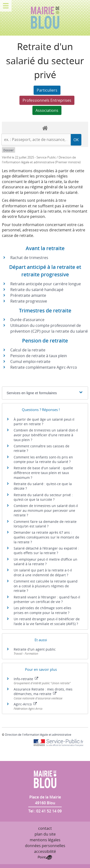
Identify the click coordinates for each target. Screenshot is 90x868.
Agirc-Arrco (25, 704)
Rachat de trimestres (29, 258)
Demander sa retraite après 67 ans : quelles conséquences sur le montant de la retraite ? (46, 537)
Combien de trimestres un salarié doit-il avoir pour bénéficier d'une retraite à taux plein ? (46, 435)
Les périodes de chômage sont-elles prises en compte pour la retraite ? (42, 610)
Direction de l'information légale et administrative (38, 735)
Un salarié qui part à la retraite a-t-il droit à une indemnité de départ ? (43, 573)
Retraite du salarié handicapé (37, 290)
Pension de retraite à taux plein (39, 356)
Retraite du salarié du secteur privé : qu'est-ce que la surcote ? (43, 497)
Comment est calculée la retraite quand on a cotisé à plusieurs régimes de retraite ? (46, 586)
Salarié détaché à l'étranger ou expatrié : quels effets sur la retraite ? (46, 551)
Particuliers (47, 90)
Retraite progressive (29, 301)
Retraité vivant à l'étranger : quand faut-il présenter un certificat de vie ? (47, 599)
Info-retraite (26, 679)
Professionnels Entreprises (47, 100)
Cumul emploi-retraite (30, 361)
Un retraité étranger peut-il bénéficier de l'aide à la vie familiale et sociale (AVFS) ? (47, 621)
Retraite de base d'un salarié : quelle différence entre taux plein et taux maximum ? (43, 473)
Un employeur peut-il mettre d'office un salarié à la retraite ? (45, 562)
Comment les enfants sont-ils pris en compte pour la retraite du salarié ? (43, 459)
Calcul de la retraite (28, 350)
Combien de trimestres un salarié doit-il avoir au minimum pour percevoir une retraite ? (46, 510)
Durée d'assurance (27, 320)
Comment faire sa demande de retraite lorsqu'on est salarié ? (45, 524)
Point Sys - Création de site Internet (45, 857)
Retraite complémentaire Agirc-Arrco (44, 367)
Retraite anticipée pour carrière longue (46, 284)
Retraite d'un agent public (35, 649)
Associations (47, 110)
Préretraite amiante (28, 295)
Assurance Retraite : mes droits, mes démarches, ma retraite (43, 692)
